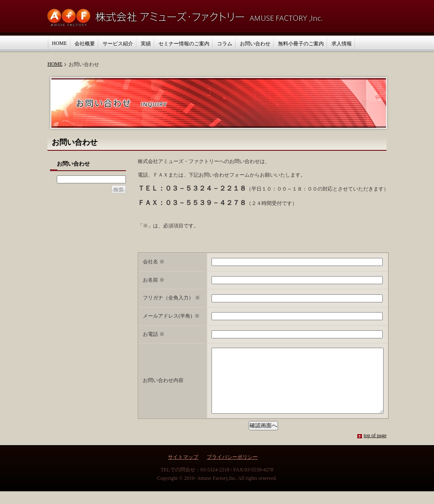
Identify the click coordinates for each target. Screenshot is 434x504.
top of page (375, 448)
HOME (55, 64)
